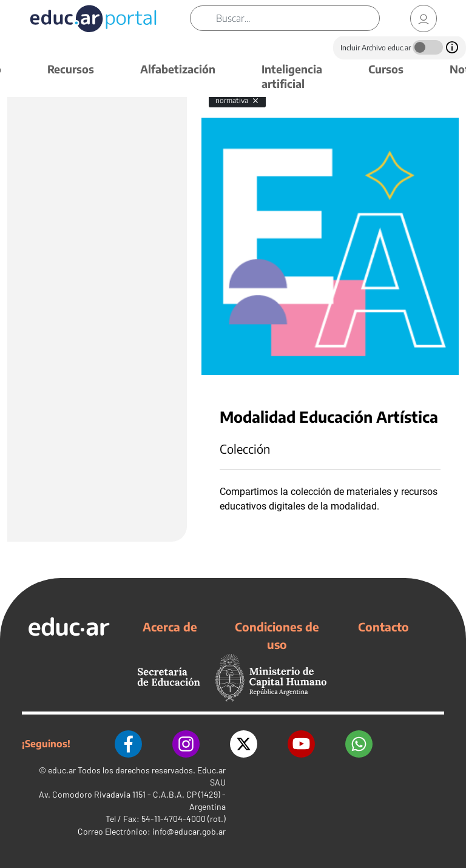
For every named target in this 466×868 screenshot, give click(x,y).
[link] (424, 19)
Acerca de (170, 627)
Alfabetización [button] (178, 69)
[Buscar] (298, 18)
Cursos (386, 69)
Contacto (383, 627)
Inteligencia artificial (292, 76)
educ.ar (62, 770)
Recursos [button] (71, 69)
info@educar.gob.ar (189, 831)
